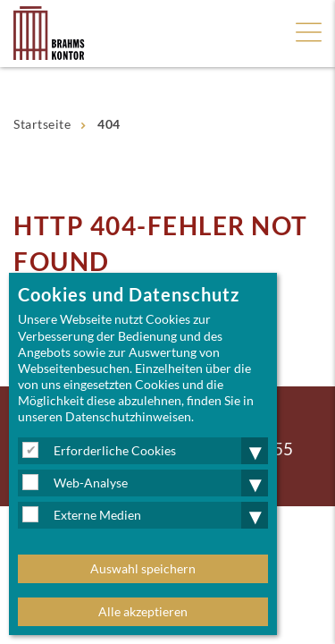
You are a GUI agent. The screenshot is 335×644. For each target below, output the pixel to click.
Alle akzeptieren (143, 611)
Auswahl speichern (143, 568)
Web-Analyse (91, 483)
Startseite (42, 124)
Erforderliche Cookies (115, 450)
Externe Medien (97, 515)
